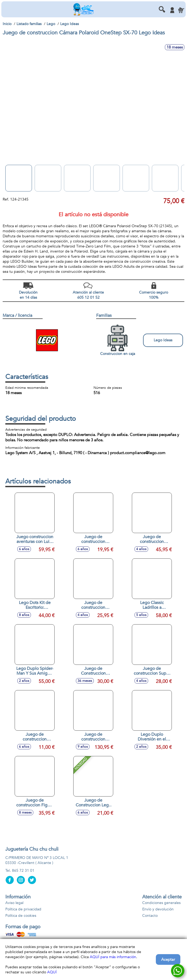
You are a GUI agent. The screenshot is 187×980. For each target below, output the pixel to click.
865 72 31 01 (23, 871)
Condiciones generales (161, 903)
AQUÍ (52, 972)
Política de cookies (21, 916)
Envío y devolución (158, 909)
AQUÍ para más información (113, 957)
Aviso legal (14, 903)
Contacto (150, 916)
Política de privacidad (23, 909)
